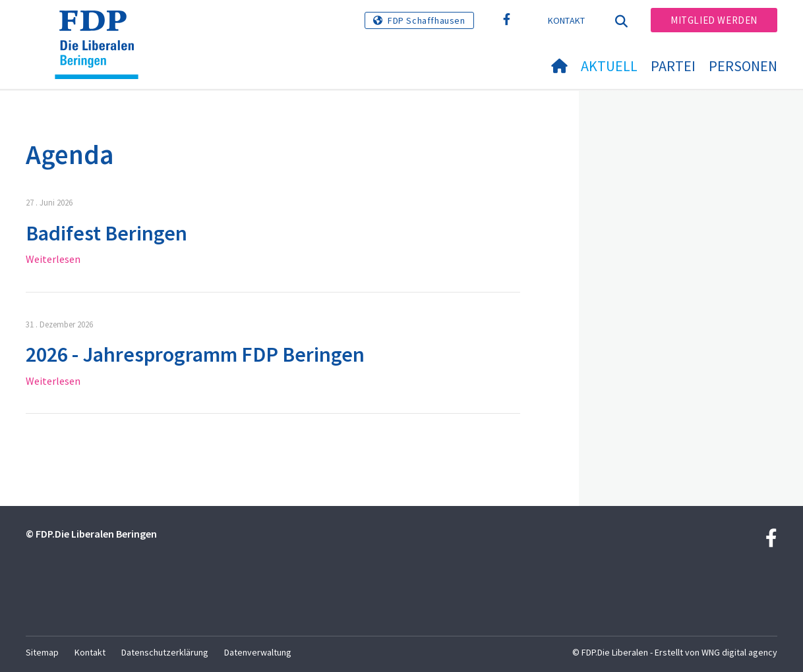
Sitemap (42, 652)
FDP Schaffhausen (427, 20)
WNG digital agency (739, 652)
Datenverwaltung (258, 652)
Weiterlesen (53, 259)
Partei (673, 66)
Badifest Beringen (106, 233)
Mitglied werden (714, 20)
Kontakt (567, 20)
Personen (743, 66)
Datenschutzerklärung (165, 652)
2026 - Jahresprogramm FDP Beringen (195, 354)
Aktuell (609, 66)
